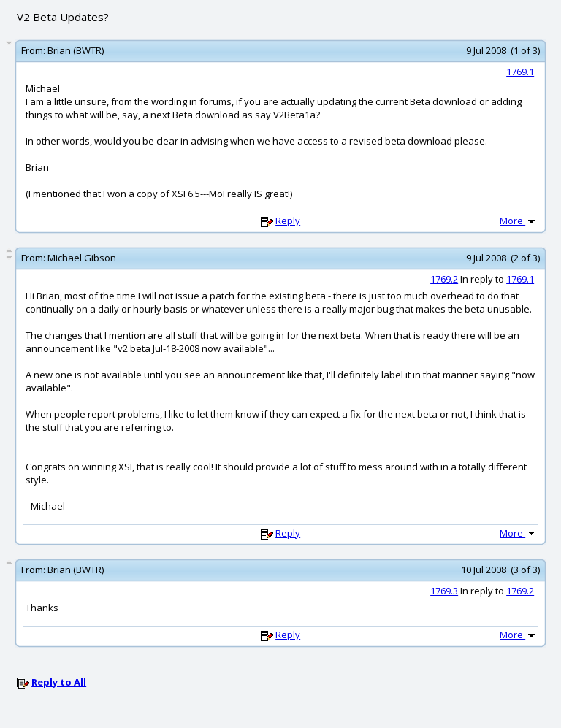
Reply (288, 221)
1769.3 (444, 591)
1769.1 (520, 72)
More (519, 221)
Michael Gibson (82, 258)
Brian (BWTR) (76, 50)
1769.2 (444, 279)
